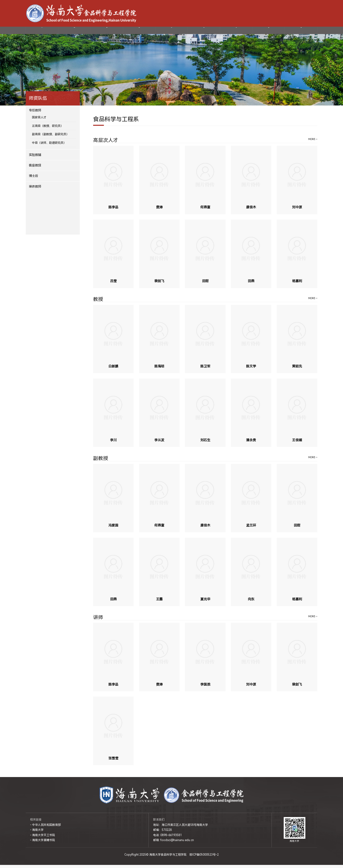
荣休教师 (35, 189)
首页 (42, 32)
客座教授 (35, 168)
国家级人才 (39, 120)
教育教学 (204, 32)
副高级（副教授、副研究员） (50, 137)
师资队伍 (107, 32)
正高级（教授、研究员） (48, 129)
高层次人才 (106, 143)
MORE (312, 142)
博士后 (33, 179)
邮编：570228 (162, 833)
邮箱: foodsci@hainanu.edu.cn (174, 843)
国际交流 (269, 32)
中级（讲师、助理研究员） (49, 146)
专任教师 (35, 113)
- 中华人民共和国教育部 (45, 828)
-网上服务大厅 (301, 13)
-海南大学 (284, 13)
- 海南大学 (37, 833)
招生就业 (236, 32)
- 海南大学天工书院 (43, 838)
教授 (98, 303)
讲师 (98, 620)
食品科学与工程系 (116, 122)
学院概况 (74, 32)
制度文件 (301, 32)
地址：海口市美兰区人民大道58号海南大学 (181, 828)
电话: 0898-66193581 (167, 838)
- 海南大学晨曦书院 (43, 843)
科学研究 (139, 32)
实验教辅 (35, 158)
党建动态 (171, 32)
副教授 (101, 462)
